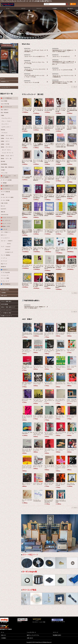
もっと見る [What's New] (74, 87)
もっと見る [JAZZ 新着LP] (74, 508)
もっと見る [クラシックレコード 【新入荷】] (74, 293)
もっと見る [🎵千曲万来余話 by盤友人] (74, 312)
